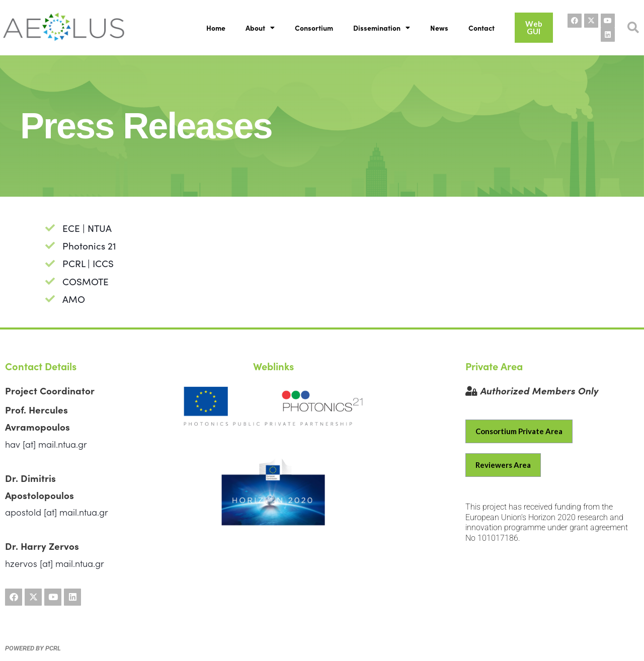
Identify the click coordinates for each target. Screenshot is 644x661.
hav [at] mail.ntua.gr (46, 444)
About (260, 28)
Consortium (314, 28)
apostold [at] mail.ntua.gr (57, 512)
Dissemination (382, 28)
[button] (633, 28)
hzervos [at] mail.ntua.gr (55, 563)
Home (216, 28)
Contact (481, 28)
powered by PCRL (33, 648)
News (439, 28)
